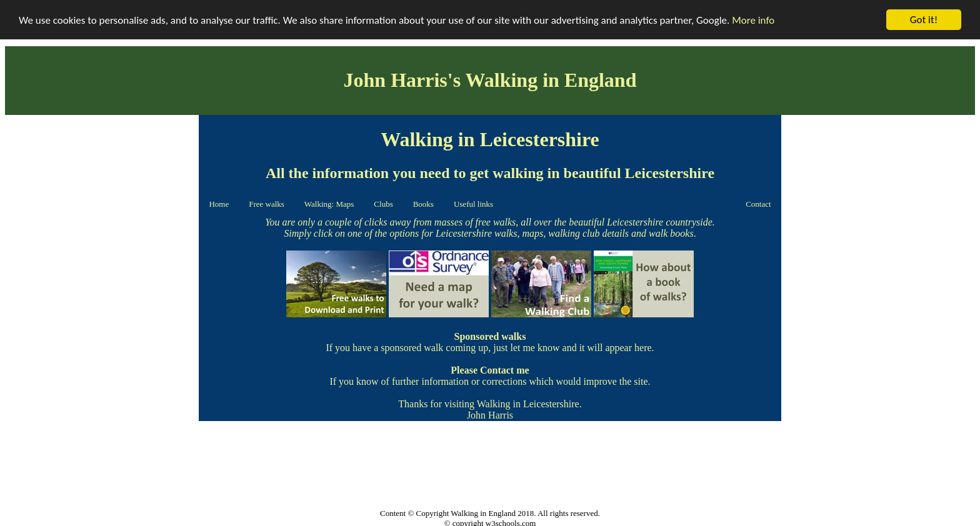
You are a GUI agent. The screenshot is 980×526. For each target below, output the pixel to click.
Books (423, 204)
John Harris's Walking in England (490, 80)
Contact (758, 204)
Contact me (505, 370)
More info (753, 20)
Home (219, 204)
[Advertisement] (102, 197)
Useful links (473, 204)
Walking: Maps (329, 204)
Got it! (924, 20)
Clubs (383, 204)
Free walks (267, 204)
